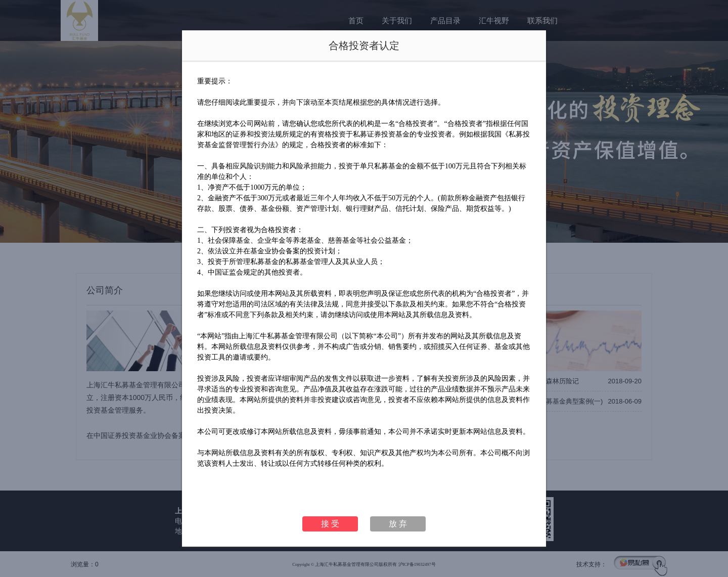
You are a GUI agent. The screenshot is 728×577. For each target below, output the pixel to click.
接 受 (330, 524)
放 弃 (398, 524)
